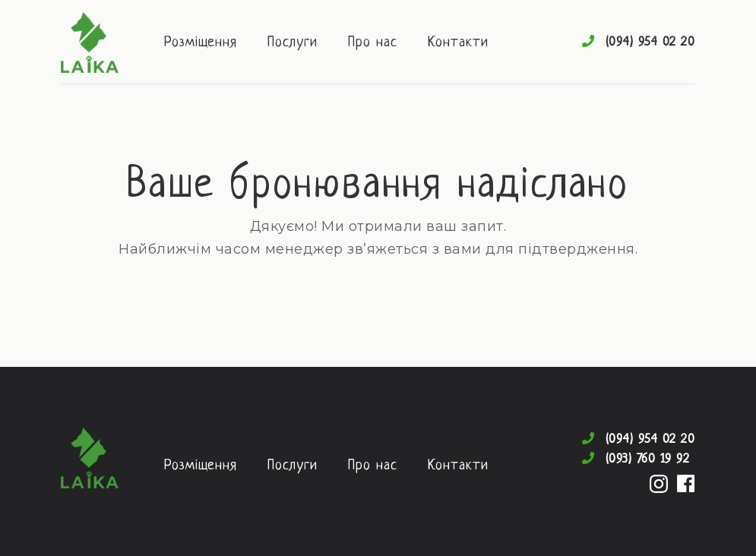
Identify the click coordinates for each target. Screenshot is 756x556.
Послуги (293, 43)
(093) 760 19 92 (648, 459)
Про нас (373, 43)
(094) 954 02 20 (651, 42)
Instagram (659, 484)
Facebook (686, 484)
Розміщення (201, 43)
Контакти (458, 43)
